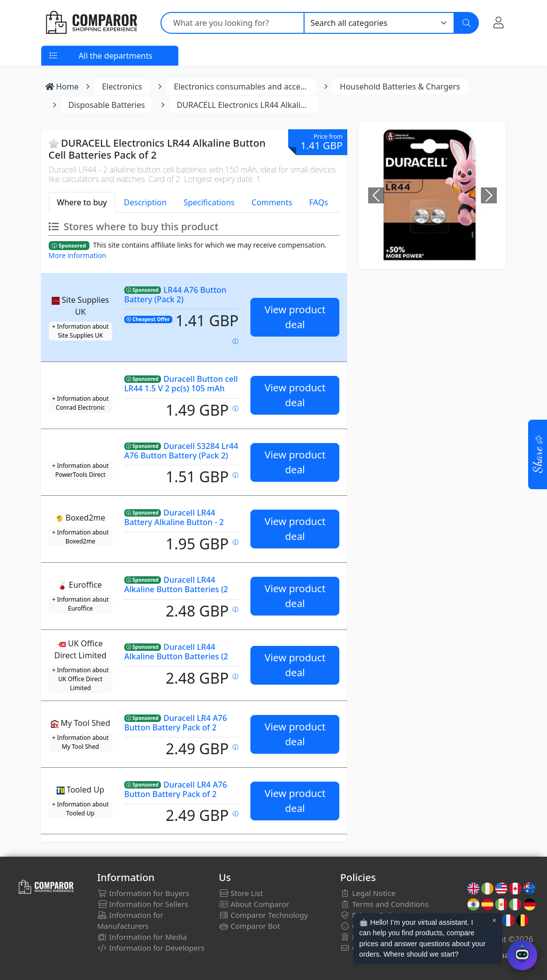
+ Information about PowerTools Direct (80, 470)
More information (78, 255)
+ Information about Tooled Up (80, 809)
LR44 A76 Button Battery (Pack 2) (175, 295)
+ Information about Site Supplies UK (80, 331)
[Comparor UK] (91, 23)
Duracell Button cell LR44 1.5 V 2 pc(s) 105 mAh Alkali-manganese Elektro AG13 (181, 393)
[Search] (467, 23)
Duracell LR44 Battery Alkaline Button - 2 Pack (174, 522)
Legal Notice (368, 893)
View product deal (295, 317)
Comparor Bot (249, 926)
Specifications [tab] (209, 202)
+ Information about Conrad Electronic (80, 403)
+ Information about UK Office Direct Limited (80, 679)
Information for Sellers (143, 904)
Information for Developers (151, 948)
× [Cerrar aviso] (494, 920)
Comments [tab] (272, 202)
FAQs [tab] (318, 202)
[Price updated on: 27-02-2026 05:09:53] (235, 341)
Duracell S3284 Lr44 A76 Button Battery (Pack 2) (181, 451)
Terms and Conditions (385, 904)
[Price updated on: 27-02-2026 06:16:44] (235, 814)
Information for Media (142, 937)
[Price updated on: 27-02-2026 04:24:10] (235, 676)
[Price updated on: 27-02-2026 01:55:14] (235, 747)
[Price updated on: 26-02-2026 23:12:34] (235, 609)
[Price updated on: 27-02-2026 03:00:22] (235, 475)
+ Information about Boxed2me (80, 537)
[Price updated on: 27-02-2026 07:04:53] (235, 542)
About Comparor (254, 904)
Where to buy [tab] (82, 202)
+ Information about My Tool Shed (80, 742)
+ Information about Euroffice (80, 604)
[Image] (423, 248)
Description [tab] (145, 202)
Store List (241, 893)
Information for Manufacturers (130, 920)
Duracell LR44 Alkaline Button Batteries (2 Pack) (176, 589)
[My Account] (499, 22)
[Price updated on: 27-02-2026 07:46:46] (235, 408)
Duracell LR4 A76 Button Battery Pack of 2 (176, 723)
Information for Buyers (144, 893)
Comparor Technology (263, 915)
